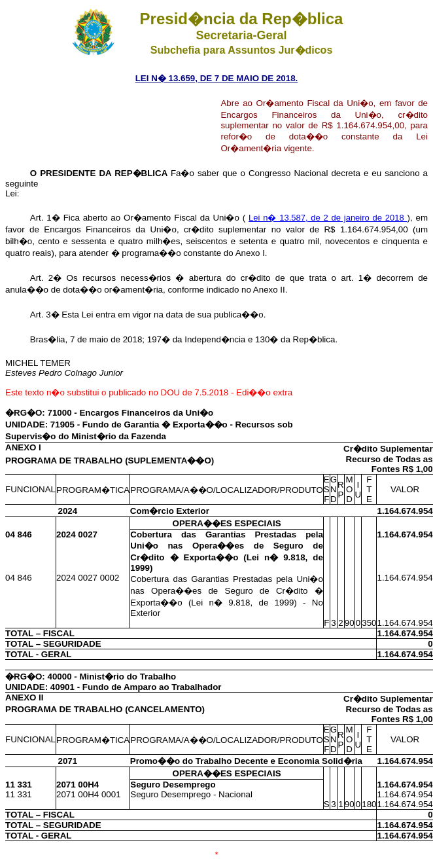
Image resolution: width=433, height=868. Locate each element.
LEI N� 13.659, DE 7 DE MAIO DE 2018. (217, 78)
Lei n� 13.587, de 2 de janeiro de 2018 (328, 218)
